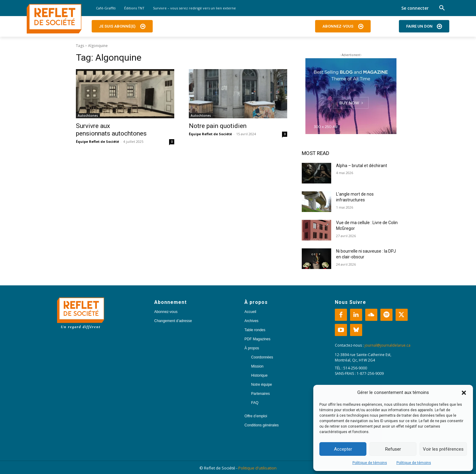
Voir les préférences (443, 449)
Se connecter (415, 8)
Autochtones (88, 116)
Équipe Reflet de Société (97, 141)
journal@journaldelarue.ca (388, 345)
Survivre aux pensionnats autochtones (111, 130)
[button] (464, 393)
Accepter (343, 449)
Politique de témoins (370, 463)
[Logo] (54, 19)
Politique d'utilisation (257, 468)
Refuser (393, 449)
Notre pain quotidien (218, 126)
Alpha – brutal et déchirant (362, 166)
